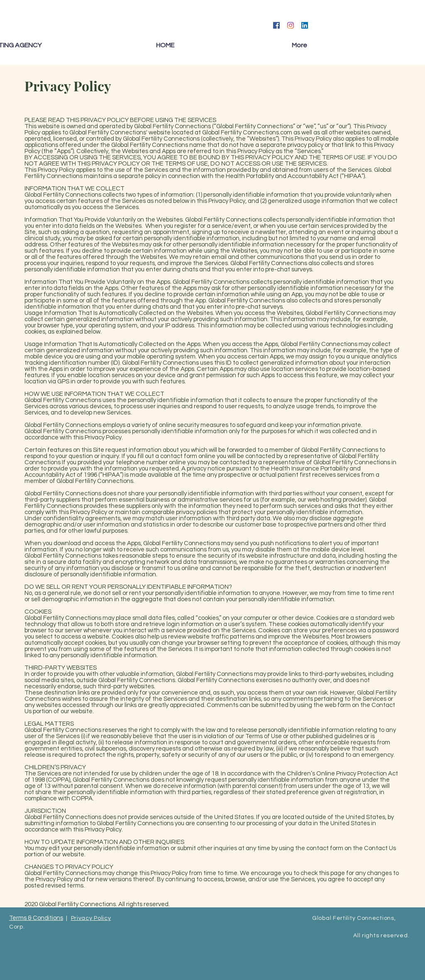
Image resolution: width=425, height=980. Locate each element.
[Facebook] (276, 25)
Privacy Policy (91, 918)
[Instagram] (291, 25)
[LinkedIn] (305, 25)
